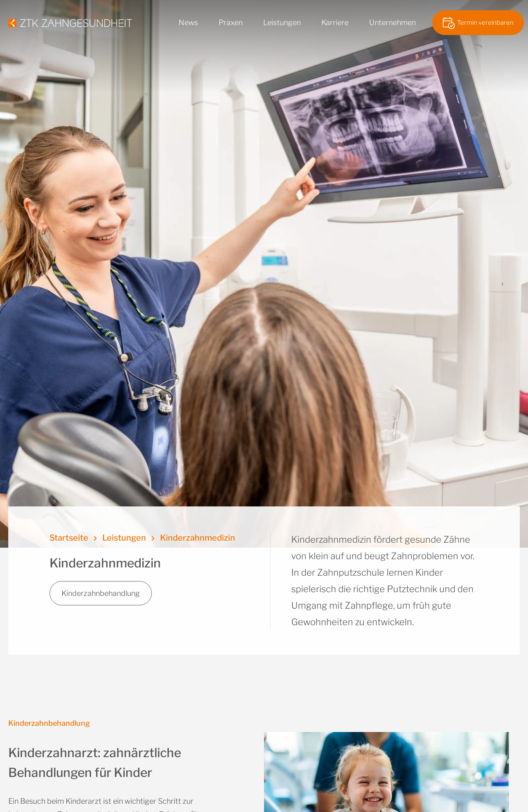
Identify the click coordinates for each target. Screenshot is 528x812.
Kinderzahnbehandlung (101, 593)
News (188, 22)
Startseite (69, 538)
